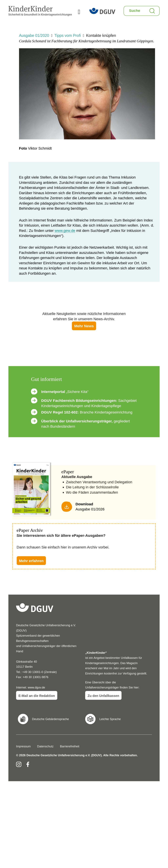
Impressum (23, 746)
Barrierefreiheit (70, 746)
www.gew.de (65, 230)
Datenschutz (45, 746)
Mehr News (84, 326)
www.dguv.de (36, 687)
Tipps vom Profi (68, 36)
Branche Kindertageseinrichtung (87, 412)
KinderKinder (29, 4)
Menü (84, 13)
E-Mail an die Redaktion (37, 696)
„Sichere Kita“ (65, 392)
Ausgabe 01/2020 (34, 36)
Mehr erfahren (31, 561)
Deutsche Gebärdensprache (50, 719)
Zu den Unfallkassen (103, 696)
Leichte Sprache (110, 719)
